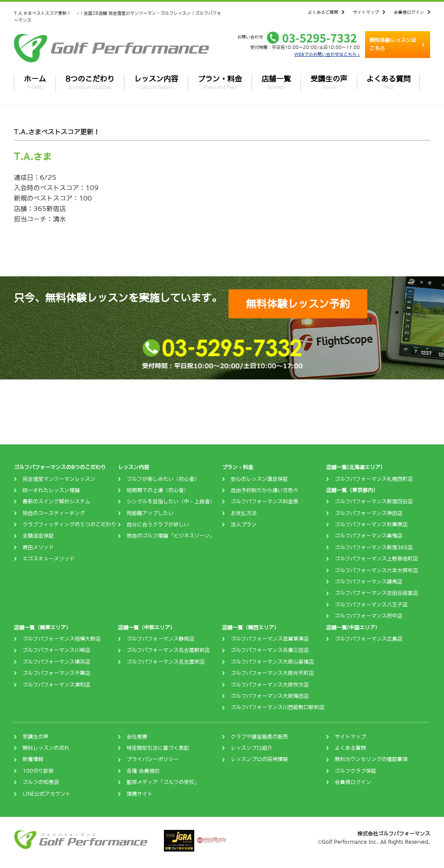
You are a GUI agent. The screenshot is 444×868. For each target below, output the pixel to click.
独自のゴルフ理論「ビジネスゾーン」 (171, 536)
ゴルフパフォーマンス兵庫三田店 (270, 650)
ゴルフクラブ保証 (356, 771)
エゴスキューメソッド (49, 559)
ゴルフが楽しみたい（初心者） (163, 479)
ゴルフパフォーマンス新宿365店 (374, 547)
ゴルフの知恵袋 (41, 782)
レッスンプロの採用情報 (259, 759)
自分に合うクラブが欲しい (158, 525)
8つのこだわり (90, 82)
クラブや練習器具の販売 (259, 737)
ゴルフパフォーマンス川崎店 (56, 650)
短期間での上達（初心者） (158, 490)
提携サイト (140, 794)
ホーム (35, 82)
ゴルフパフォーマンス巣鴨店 (369, 536)
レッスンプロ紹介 (251, 748)
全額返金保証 (38, 536)
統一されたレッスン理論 (51, 490)
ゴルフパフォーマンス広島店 (369, 639)
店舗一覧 (276, 82)
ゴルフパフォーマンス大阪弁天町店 (272, 673)
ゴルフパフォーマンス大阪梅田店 (270, 696)
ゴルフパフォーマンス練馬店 (369, 582)
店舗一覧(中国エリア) (352, 628)
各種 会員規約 (143, 771)
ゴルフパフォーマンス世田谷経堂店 (376, 593)
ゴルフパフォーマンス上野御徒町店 (376, 559)
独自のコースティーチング (54, 513)
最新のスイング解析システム (56, 502)
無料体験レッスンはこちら (393, 44)
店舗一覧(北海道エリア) (354, 467)
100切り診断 (38, 771)
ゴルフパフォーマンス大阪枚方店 (270, 685)
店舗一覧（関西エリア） (251, 628)
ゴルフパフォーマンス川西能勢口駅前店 (277, 707)
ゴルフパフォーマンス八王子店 (371, 605)
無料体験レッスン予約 (298, 304)
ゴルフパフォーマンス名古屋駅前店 (168, 650)
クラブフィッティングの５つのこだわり (69, 525)
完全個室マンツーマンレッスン (59, 479)
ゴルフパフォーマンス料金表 (264, 502)
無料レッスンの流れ (46, 748)
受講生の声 (329, 82)
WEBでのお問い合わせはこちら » (327, 54)
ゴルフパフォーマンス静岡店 (160, 639)
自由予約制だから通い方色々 (264, 490)
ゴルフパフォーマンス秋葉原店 (371, 525)
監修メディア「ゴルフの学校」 (163, 782)
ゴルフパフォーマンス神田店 (369, 513)
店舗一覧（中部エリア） (147, 628)
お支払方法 (244, 513)
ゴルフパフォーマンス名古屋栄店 (166, 662)
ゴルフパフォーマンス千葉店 (56, 673)
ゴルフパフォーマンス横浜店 (56, 662)
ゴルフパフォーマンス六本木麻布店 (376, 570)
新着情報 (33, 759)
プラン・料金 (220, 82)
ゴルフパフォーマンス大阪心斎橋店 (272, 662)
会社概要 (137, 737)
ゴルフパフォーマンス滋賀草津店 (270, 639)
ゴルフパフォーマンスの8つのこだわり (60, 467)
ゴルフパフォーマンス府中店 (369, 616)
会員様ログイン (409, 12)
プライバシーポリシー (153, 759)
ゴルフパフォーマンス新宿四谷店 (374, 502)
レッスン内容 (156, 82)
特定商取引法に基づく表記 (158, 748)
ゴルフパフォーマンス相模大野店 (62, 639)
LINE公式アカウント (47, 794)
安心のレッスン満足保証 (259, 479)
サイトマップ (366, 12)
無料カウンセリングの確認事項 (371, 759)
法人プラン (244, 525)
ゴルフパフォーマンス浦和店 (56, 685)
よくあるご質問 (323, 12)
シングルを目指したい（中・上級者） (171, 502)
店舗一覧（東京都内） (352, 490)
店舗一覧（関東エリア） (42, 628)
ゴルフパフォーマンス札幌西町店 (374, 479)
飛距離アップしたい (150, 513)
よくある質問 (388, 82)
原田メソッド (38, 547)
